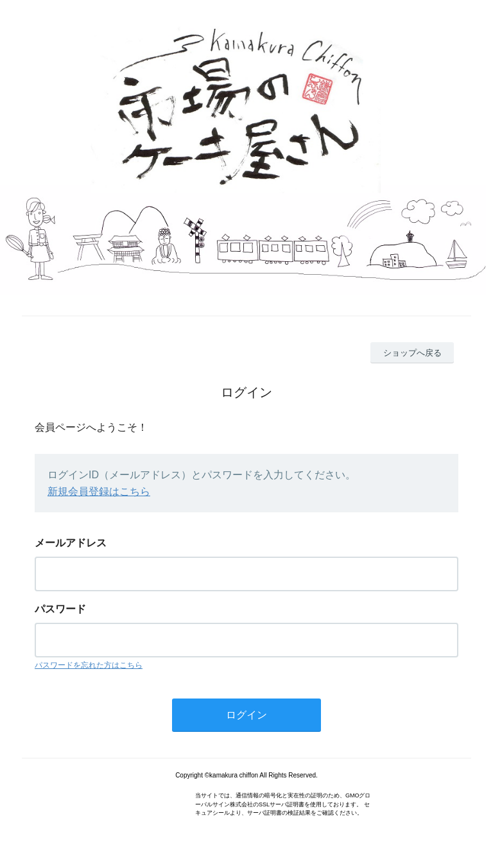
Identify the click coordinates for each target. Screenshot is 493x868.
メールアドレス (71, 543)
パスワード (60, 609)
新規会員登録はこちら (99, 491)
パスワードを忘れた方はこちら (89, 665)
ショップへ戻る (412, 353)
